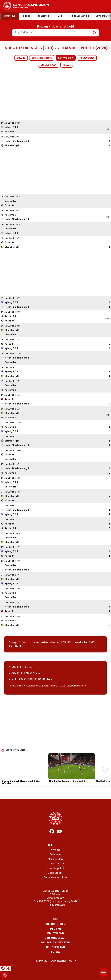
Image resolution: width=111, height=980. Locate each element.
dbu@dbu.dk (57, 905)
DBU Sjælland (55, 947)
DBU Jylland (56, 933)
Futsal (56, 952)
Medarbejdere (56, 859)
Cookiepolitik (55, 873)
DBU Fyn (55, 929)
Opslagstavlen (49, 65)
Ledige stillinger (56, 864)
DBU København (55, 938)
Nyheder (55, 850)
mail (79, 642)
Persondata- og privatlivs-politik (55, 961)
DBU (55, 920)
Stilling (21, 58)
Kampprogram (66, 58)
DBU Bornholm (55, 924)
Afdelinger (56, 854)
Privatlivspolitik (56, 868)
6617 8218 (15, 646)
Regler (67, 65)
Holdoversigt (87, 58)
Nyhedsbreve (55, 845)
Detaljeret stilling (42, 58)
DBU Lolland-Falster (55, 943)
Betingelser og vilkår (55, 877)
